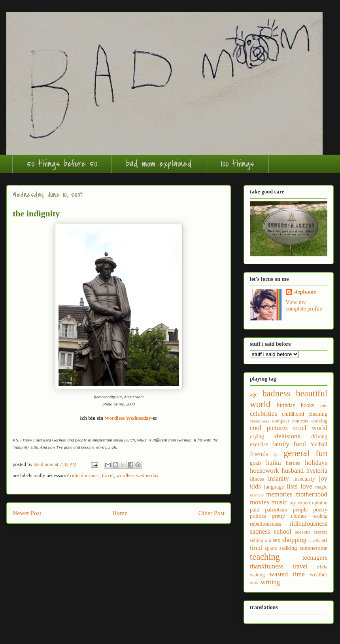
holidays (316, 463)
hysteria (317, 471)
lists (292, 486)
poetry (320, 510)
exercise (259, 444)
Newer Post (27, 513)
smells (314, 540)
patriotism (276, 510)
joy (323, 478)
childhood (293, 414)
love (306, 486)
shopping (295, 540)
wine (255, 583)
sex (277, 540)
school (283, 531)
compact (281, 421)
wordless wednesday (137, 475)
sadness (260, 531)
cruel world (310, 428)
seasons (303, 532)
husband (293, 471)
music (279, 502)
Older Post (212, 513)
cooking (319, 421)
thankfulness (267, 566)
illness (257, 479)
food (300, 444)
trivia (322, 567)
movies (259, 502)
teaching (265, 557)
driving (319, 437)
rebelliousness (265, 524)
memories (279, 494)
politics (258, 516)
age (254, 395)
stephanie (305, 292)
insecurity (304, 479)
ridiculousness (85, 475)
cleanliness (260, 421)
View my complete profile (304, 306)
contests (300, 421)
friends (259, 454)
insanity (279, 478)
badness (276, 393)
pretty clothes (289, 516)
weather (319, 575)
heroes (293, 463)
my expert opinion (308, 503)
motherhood (311, 494)
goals (256, 463)
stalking (288, 548)
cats (323, 405)
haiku (273, 463)
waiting (257, 575)
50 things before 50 (62, 164)
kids (255, 486)
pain (255, 510)
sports (271, 548)
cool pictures (269, 428)
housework (264, 471)
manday (257, 495)
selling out (261, 540)
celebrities (263, 414)
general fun (305, 453)
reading (320, 516)
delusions (288, 436)
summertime (314, 548)
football (319, 444)
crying (257, 437)
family (281, 444)
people (300, 510)
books (307, 405)
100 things (237, 164)
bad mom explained (159, 164)
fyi (276, 455)
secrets (321, 532)
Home (120, 513)
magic (321, 487)
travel (108, 475)
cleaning (318, 414)
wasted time (287, 574)
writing (270, 582)
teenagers (315, 558)
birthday (286, 405)
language (274, 487)
